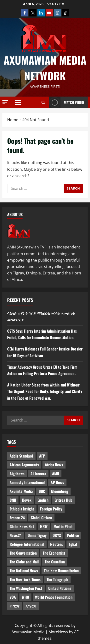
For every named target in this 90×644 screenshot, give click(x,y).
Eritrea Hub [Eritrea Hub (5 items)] (63, 500)
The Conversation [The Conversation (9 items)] (23, 553)
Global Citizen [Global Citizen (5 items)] (41, 518)
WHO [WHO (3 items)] (25, 597)
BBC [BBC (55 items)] (42, 491)
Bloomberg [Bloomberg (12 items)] (60, 491)
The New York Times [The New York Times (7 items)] (25, 579)
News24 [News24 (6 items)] (16, 535)
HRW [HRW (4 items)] (44, 526)
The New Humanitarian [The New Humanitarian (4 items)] (61, 571)
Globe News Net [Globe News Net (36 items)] (22, 526)
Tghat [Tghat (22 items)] (73, 544)
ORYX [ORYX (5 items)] (57, 535)
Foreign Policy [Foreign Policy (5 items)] (51, 509)
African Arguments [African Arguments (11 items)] (24, 465)
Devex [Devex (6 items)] (27, 500)
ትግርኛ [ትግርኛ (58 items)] (15, 606)
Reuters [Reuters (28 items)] (57, 544)
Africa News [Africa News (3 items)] (54, 465)
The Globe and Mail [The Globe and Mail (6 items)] (24, 562)
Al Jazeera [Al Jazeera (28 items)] (38, 474)
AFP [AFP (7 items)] (42, 456)
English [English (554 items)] (43, 500)
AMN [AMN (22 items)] (56, 474)
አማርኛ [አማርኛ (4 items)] (31, 606)
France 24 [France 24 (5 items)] (17, 518)
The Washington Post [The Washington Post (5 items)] (26, 588)
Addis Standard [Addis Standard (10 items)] (21, 456)
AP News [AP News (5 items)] (57, 482)
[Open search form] (43, 102)
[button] (5, 102)
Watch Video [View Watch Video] (66, 102)
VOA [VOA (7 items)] (13, 597)
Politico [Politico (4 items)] (73, 535)
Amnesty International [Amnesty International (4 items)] (27, 482)
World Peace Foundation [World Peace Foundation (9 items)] (54, 597)
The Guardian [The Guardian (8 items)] (55, 562)
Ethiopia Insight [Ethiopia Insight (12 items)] (22, 509)
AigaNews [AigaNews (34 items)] (17, 474)
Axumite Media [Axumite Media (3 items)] (21, 491)
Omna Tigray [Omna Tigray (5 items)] (37, 535)
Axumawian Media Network (45, 68)
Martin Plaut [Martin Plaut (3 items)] (63, 526)
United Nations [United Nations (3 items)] (60, 588)
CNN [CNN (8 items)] (13, 500)
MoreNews (58, 632)
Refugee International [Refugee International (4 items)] (27, 544)
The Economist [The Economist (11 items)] (54, 553)
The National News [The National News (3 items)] (24, 571)
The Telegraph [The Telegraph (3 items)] (57, 579)
